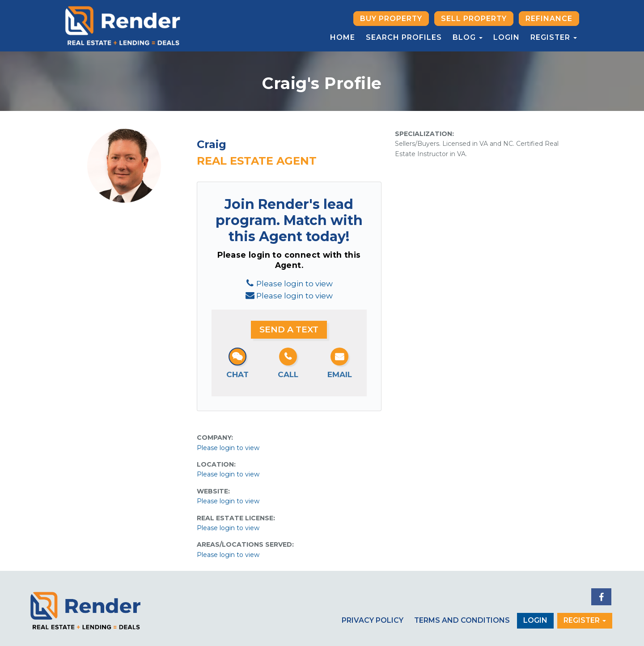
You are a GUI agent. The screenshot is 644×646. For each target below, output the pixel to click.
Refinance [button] (549, 19)
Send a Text (289, 329)
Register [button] (554, 37)
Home (343, 37)
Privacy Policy (373, 620)
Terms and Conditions (462, 620)
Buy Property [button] (391, 19)
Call (288, 374)
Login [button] (535, 620)
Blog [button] (468, 37)
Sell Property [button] (474, 19)
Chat (237, 374)
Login (506, 37)
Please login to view (294, 284)
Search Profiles (404, 37)
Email (340, 374)
